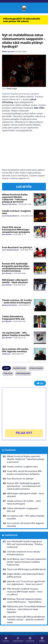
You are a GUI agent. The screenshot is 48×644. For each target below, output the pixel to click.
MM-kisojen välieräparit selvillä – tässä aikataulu (15, 281)
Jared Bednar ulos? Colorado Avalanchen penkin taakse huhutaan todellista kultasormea (27, 562)
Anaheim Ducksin (10, 94)
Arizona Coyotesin (30, 94)
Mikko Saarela (8, 51)
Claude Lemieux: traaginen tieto (17, 212)
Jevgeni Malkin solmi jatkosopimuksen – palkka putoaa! (26, 575)
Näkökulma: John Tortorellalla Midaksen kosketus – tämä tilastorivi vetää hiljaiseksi (26, 609)
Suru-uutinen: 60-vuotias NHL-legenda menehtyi (15, 350)
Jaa (40, 383)
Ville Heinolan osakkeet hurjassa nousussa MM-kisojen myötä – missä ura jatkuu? (25, 592)
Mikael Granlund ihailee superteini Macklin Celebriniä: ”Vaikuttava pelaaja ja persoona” (15, 198)
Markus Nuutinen (10, 204)
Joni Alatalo (7, 234)
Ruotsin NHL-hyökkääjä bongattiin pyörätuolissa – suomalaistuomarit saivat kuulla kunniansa (16, 267)
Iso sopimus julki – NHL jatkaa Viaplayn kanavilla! (16, 334)
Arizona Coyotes (36, 368)
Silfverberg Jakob (23, 373)
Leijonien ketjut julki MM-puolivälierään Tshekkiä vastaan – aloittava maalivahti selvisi (26, 620)
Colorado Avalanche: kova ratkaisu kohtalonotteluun (24, 553)
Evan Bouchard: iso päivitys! (17, 247)
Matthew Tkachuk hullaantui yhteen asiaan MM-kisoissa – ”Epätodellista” (24, 600)
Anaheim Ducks (19, 368)
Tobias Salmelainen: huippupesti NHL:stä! (13, 318)
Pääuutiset (8, 373)
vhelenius (6, 354)
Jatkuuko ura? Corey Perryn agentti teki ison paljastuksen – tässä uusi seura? (26, 583)
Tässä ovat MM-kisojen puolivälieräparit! (26, 569)
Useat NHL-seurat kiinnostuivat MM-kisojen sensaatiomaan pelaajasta (16, 229)
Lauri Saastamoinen (10, 216)
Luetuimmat (11, 535)
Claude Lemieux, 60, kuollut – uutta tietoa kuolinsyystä (17, 301)
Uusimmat (10, 450)
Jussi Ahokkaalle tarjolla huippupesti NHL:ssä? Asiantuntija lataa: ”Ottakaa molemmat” (25, 544)
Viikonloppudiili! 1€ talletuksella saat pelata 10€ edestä (22, 20)
